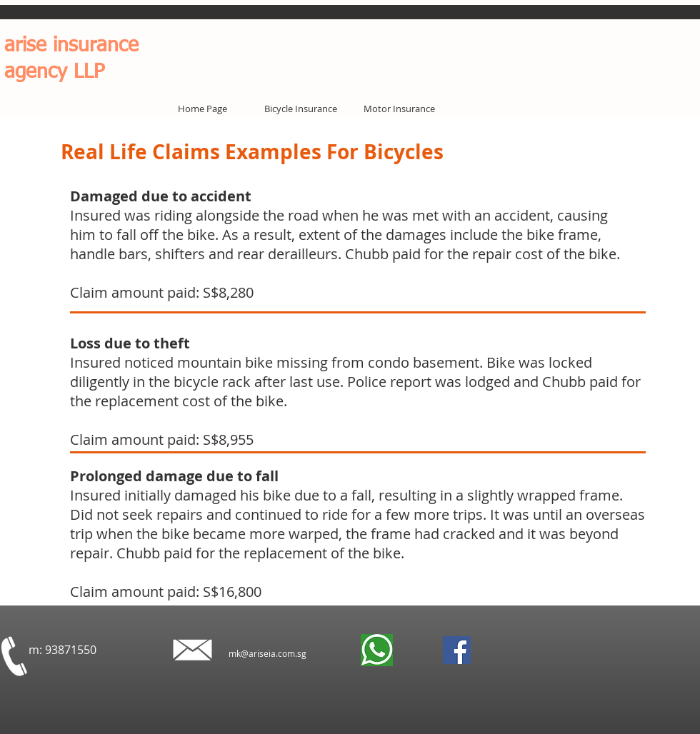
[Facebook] (457, 650)
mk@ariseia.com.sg (267, 653)
